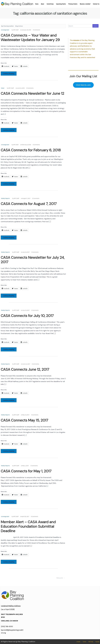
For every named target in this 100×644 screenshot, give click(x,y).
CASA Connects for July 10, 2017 (27, 316)
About (42, 4)
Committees (50, 4)
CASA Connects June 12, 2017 (25, 369)
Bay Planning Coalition (7, 26)
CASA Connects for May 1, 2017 (26, 471)
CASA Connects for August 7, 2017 (29, 204)
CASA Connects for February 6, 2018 (31, 150)
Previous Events (73, 4)
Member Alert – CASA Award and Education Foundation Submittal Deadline (28, 526)
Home (37, 4)
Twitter (84, 642)
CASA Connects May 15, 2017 (24, 420)
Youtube (97, 642)
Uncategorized (5, 30)
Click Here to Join (83, 85)
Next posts (61, 578)
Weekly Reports (5, 198)
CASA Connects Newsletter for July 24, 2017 (33, 260)
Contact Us (96, 4)
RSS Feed (91, 642)
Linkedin (78, 642)
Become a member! (85, 4)
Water (3, 88)
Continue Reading (9, 74)
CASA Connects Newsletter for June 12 (32, 93)
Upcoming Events (61, 4)
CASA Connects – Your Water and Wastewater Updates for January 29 (30, 38)
